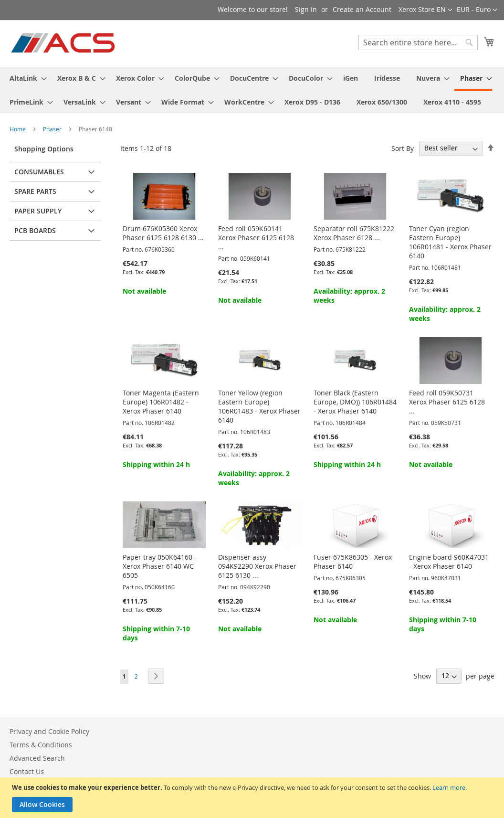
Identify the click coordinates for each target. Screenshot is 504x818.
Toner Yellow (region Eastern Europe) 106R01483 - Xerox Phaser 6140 (259, 406)
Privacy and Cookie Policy (49, 731)
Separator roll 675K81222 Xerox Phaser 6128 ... (354, 233)
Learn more (449, 787)
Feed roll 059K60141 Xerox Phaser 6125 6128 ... (256, 238)
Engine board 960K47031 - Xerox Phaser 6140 (449, 562)
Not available (144, 291)
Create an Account (362, 9)
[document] (253, 798)
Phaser (53, 129)
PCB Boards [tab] (35, 230)
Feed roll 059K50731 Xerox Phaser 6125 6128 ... (447, 402)
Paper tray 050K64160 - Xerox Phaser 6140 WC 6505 (160, 566)
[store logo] (64, 43)
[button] (477, 10)
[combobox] (418, 42)
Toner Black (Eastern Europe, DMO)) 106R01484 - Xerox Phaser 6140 (355, 402)
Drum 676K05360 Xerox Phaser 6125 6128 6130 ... (163, 233)
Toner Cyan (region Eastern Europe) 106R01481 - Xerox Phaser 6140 (450, 242)
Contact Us (27, 771)
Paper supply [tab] (38, 211)
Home (18, 129)
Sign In (306, 9)
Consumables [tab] (39, 172)
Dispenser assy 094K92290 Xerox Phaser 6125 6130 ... (257, 566)
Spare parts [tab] (35, 191)
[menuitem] (25, 78)
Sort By (403, 148)
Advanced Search (37, 758)
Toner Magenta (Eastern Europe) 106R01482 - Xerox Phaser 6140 (161, 402)
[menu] (252, 90)
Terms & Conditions (41, 745)
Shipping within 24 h (156, 464)
